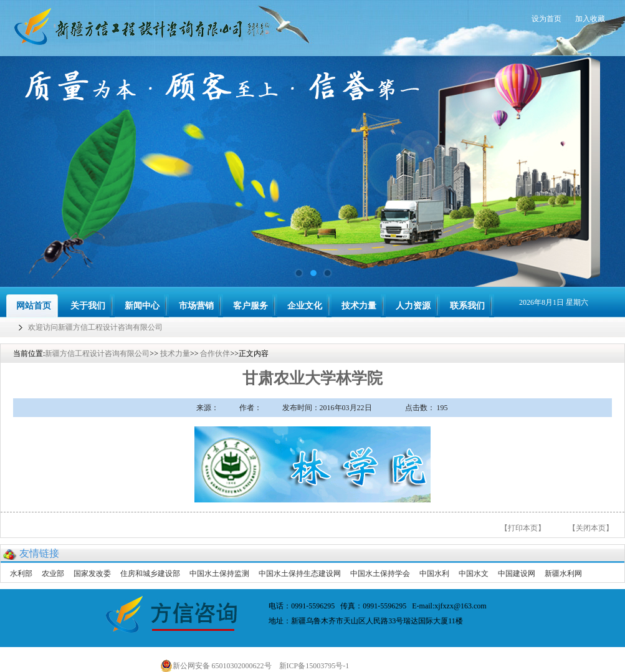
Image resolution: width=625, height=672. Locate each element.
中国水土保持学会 (380, 574)
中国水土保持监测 (219, 574)
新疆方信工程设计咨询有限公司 (97, 353)
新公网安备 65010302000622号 (216, 666)
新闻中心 (142, 306)
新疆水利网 (563, 574)
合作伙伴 (215, 353)
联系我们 (467, 306)
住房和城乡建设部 (150, 574)
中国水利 (434, 574)
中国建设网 (517, 574)
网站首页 (34, 306)
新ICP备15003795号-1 (317, 666)
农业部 (53, 574)
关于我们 (88, 306)
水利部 (21, 574)
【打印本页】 (523, 528)
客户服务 (250, 306)
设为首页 (546, 19)
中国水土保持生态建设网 (300, 574)
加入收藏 (590, 19)
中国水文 (474, 574)
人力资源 (413, 306)
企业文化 (305, 306)
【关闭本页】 (591, 528)
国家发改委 (92, 574)
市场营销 (196, 306)
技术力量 (359, 306)
